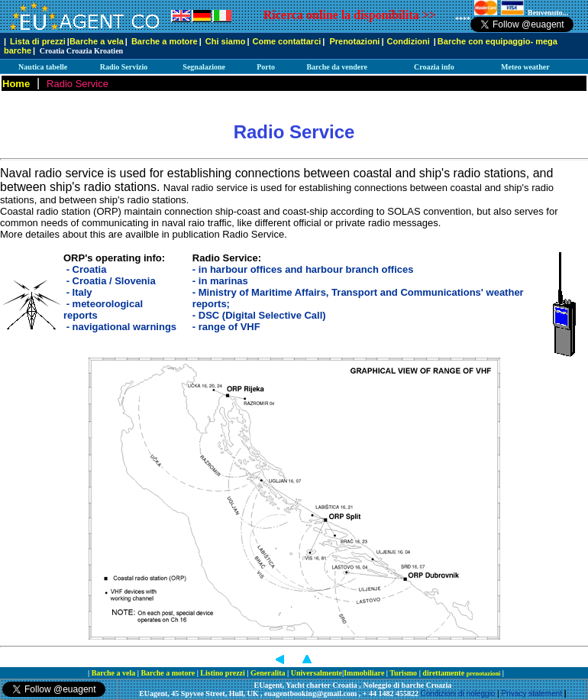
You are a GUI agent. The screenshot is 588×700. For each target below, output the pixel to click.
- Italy (79, 292)
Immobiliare (365, 673)
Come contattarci (286, 41)
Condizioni (410, 41)
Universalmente (317, 673)
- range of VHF (226, 327)
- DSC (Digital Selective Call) (259, 315)
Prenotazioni (354, 41)
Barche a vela (97, 41)
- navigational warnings (121, 327)
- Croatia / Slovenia (111, 281)
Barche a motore (165, 41)
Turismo (404, 673)
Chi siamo (226, 41)
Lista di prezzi (38, 41)
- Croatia (87, 269)
